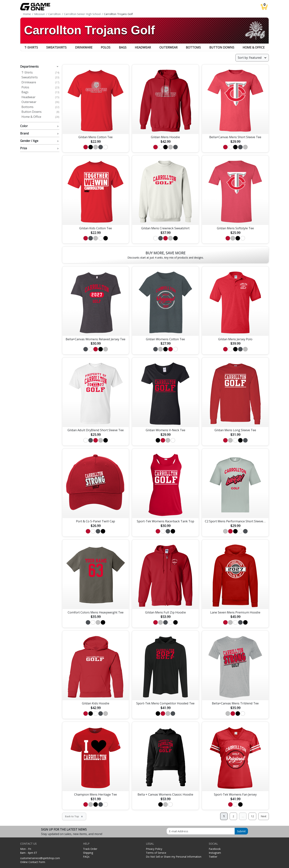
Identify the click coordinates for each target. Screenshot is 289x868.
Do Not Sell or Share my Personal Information (174, 857)
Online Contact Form (33, 862)
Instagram (215, 853)
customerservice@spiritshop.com (40, 858)
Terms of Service (156, 853)
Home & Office (254, 47)
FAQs (86, 857)
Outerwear (168, 47)
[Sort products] (252, 58)
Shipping (88, 853)
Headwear (143, 47)
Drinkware (84, 47)
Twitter (213, 857)
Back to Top (74, 816)
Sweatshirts (56, 47)
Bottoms (193, 47)
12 (252, 816)
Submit (241, 831)
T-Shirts (31, 47)
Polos (106, 47)
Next (264, 816)
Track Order (90, 849)
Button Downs (222, 47)
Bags (123, 47)
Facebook (215, 849)
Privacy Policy (154, 849)
